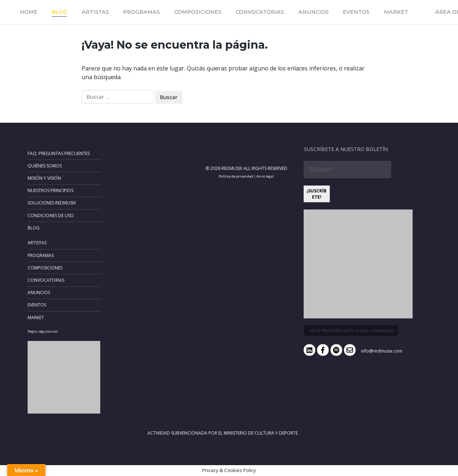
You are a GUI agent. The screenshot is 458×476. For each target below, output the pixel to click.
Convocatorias (260, 12)
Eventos (356, 12)
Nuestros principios (50, 190)
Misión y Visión (44, 178)
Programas (141, 12)
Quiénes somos (45, 166)
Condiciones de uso (51, 215)
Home (29, 12)
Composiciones (198, 12)
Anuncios (314, 12)
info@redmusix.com (382, 351)
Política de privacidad (236, 176)
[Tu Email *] (348, 170)
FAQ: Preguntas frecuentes (59, 153)
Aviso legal (265, 176)
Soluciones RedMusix (52, 203)
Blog (59, 12)
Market (396, 12)
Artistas (95, 12)
